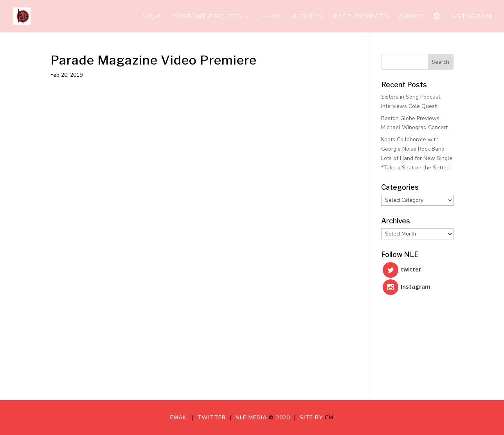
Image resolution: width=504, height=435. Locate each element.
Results (308, 17)
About (411, 17)
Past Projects (361, 17)
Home (153, 17)
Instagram (471, 17)
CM (329, 418)
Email (181, 418)
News (272, 17)
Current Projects (208, 17)
